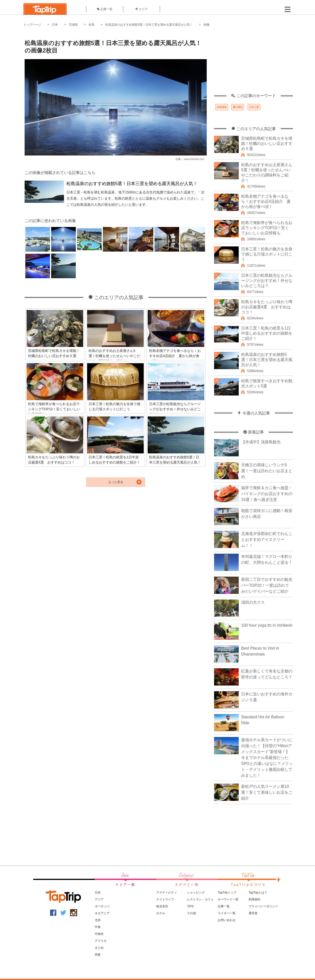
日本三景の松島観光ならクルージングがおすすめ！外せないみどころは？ (267, 281)
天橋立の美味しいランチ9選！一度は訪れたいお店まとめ (267, 471)
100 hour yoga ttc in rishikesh (267, 625)
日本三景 (254, 107)
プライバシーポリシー (263, 906)
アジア (99, 899)
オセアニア (102, 913)
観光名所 (162, 906)
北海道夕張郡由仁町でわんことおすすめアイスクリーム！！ (267, 540)
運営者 (253, 913)
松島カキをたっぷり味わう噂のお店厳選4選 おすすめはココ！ (267, 307)
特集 (98, 955)
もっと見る (116, 482)
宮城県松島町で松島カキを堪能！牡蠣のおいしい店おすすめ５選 (267, 144)
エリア (142, 9)
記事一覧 (105, 9)
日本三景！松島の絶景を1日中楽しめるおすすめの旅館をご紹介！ (267, 333)
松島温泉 (222, 107)
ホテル (161, 913)
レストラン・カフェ (200, 899)
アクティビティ (167, 893)
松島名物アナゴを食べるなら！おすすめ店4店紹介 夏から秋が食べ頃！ (266, 201)
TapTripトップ (227, 893)
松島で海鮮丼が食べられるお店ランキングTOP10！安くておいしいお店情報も (267, 228)
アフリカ (101, 941)
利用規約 (254, 899)
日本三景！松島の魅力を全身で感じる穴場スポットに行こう (267, 254)
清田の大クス (253, 602)
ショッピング (196, 893)
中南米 (99, 934)
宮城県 (73, 25)
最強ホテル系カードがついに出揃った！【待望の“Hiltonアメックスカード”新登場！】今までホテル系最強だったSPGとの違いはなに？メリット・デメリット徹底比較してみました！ (267, 758)
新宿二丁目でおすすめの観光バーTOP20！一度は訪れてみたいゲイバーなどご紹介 (267, 585)
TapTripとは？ (258, 893)
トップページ (32, 25)
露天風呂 (238, 107)
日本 (55, 25)
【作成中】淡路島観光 (261, 442)
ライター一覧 (227, 913)
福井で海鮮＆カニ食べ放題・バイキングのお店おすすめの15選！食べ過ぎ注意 (267, 494)
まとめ (99, 948)
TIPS (190, 906)
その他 (191, 913)
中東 (98, 927)
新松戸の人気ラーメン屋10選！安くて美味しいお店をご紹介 (267, 792)
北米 (98, 920)
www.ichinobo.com (194, 159)
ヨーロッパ (102, 906)
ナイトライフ (165, 899)
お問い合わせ (227, 920)
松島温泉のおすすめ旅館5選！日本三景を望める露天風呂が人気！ (149, 25)
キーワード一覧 (228, 899)
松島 (92, 25)
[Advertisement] (253, 63)
